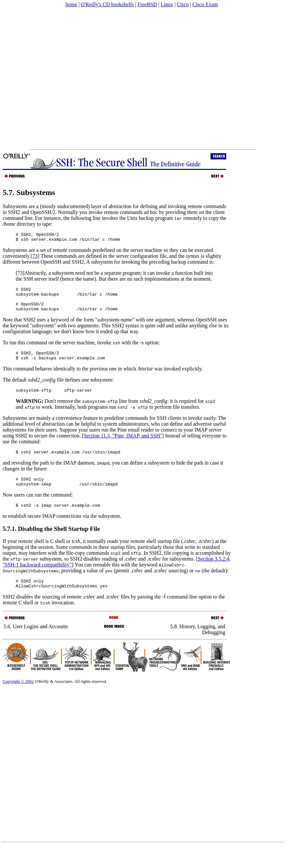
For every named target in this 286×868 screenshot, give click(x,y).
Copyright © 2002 (18, 697)
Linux (167, 4)
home (72, 4)
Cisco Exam (205, 4)
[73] (35, 258)
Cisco (183, 4)
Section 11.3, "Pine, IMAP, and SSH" (123, 445)
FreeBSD (147, 4)
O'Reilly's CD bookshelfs (107, 4)
